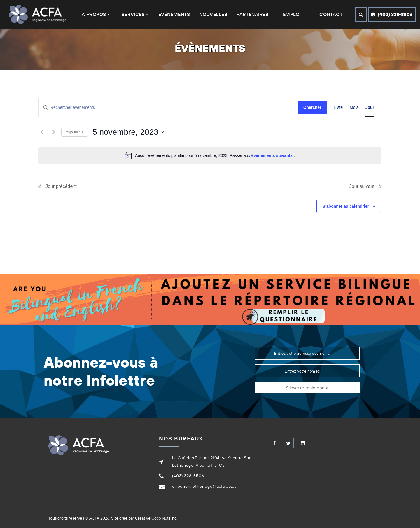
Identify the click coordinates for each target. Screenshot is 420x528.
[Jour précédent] (42, 132)
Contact (331, 14)
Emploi (292, 14)
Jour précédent (58, 186)
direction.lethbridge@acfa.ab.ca (204, 486)
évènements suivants (273, 155)
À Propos (94, 14)
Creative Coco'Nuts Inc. (156, 518)
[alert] (210, 155)
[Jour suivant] (53, 132)
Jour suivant (365, 186)
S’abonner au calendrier (346, 206)
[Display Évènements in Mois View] (354, 107)
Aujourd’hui (75, 132)
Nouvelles (213, 14)
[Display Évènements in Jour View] (370, 107)
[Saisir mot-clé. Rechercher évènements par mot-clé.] (168, 107)
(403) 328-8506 (392, 14)
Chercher (312, 107)
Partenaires (252, 14)
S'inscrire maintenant (307, 388)
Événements (174, 14)
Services (133, 14)
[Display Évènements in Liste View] (339, 107)
